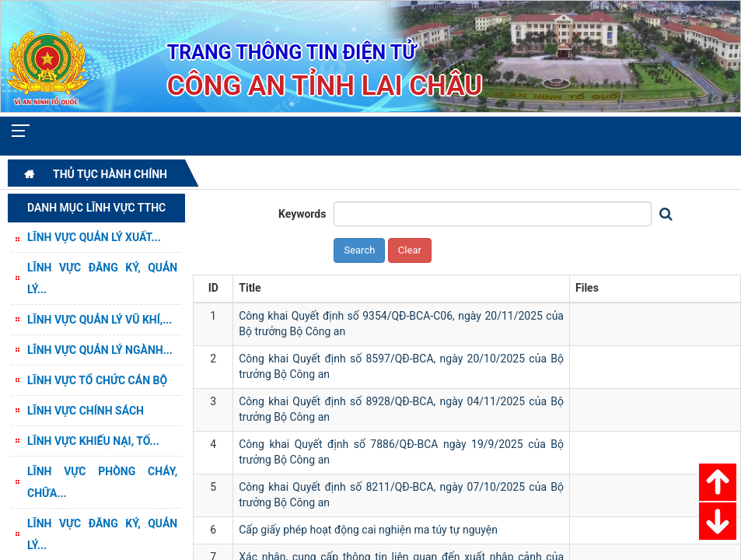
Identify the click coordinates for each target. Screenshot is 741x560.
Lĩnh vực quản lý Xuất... (94, 237)
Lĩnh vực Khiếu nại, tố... (93, 441)
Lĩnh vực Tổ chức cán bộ (97, 380)
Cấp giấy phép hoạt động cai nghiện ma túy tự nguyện (368, 530)
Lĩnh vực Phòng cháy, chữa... (102, 482)
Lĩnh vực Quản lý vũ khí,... (100, 320)
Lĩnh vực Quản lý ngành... (100, 350)
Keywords (302, 214)
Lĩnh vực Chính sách (86, 411)
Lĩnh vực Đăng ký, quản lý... (102, 278)
